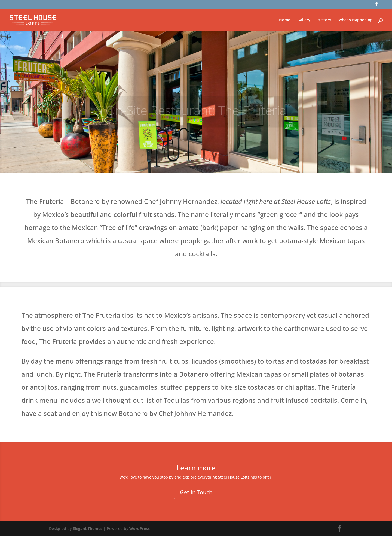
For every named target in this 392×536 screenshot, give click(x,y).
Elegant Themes (88, 529)
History (324, 20)
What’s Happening (355, 20)
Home (285, 20)
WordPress (140, 529)
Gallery (304, 20)
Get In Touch (196, 492)
